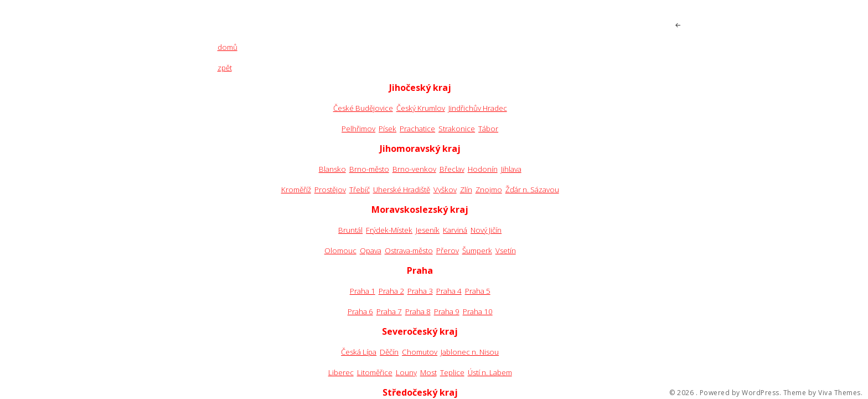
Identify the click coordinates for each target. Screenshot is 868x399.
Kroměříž (296, 190)
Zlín (466, 190)
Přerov (448, 250)
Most (428, 372)
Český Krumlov (421, 108)
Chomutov (420, 352)
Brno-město (369, 169)
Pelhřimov (358, 129)
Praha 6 (360, 311)
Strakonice (457, 129)
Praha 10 (478, 311)
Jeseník (428, 230)
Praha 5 (478, 291)
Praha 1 (363, 291)
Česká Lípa (359, 352)
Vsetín (506, 250)
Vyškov (445, 190)
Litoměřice (375, 372)
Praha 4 (449, 291)
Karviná (455, 230)
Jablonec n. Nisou (470, 352)
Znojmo (489, 190)
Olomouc (340, 250)
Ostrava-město (409, 250)
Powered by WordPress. (741, 393)
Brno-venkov (414, 169)
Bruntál (350, 230)
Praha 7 (389, 311)
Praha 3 (420, 291)
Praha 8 (418, 311)
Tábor (488, 129)
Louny (406, 372)
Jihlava (511, 169)
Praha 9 (447, 311)
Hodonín (483, 169)
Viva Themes (839, 393)
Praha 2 (391, 291)
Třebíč (360, 190)
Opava (371, 250)
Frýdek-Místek (389, 230)
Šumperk (477, 250)
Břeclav (452, 169)
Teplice (452, 372)
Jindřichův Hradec (478, 108)
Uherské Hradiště (402, 190)
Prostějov (330, 190)
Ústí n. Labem (490, 372)
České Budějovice (363, 108)
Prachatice (417, 129)
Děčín (389, 352)
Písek (387, 129)
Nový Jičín (486, 230)
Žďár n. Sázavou (532, 190)
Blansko (332, 169)
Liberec (341, 372)
